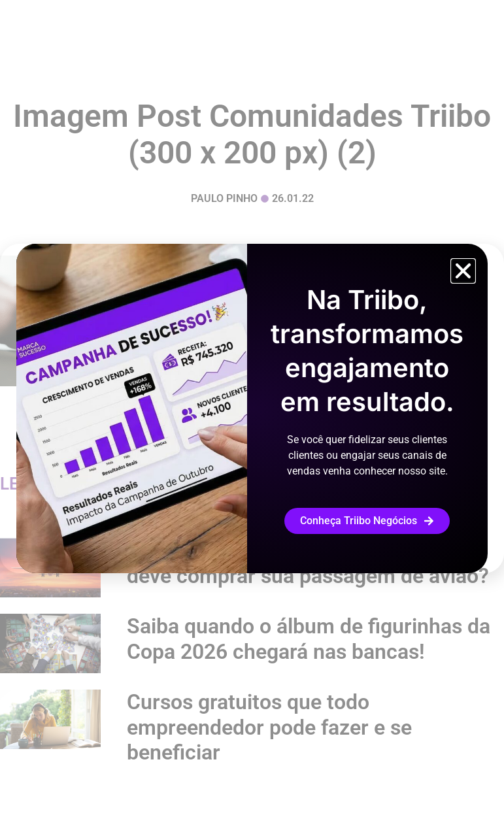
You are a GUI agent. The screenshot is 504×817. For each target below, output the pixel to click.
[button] (463, 271)
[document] (252, 408)
